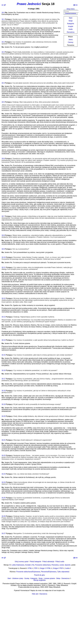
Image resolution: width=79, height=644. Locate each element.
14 (5, 340)
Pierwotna (55, 565)
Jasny (71, 40)
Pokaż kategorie (35, 562)
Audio (71, 29)
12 (5, 298)
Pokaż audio (60, 562)
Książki (71, 26)
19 (5, 404)
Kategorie (71, 24)
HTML (30, 568)
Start (71, 18)
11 (5, 267)
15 (5, 355)
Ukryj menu (71, 9)
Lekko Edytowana (18, 565)
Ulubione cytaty (18, 578)
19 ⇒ (75, 5)
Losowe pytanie (49, 578)
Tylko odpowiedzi (63, 572)
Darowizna (71, 32)
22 (5, 456)
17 (5, 379)
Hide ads (35, 594)
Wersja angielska (40, 580)
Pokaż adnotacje (48, 562)
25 (5, 498)
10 (5, 257)
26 (5, 516)
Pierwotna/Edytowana (49, 572)
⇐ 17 (4, 5)
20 (5, 416)
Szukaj (27, 578)
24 (5, 482)
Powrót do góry (40, 575)
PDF (36, 568)
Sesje (71, 21)
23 (5, 474)
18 (2, 13)
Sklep (58, 578)
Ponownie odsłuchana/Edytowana (28, 572)
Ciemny (71, 42)
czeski (62, 565)
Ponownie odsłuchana (43, 565)
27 (5, 533)
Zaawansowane (71, 13)
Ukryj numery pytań (22, 562)
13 (5, 317)
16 (5, 370)
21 (5, 440)
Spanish (68, 565)
